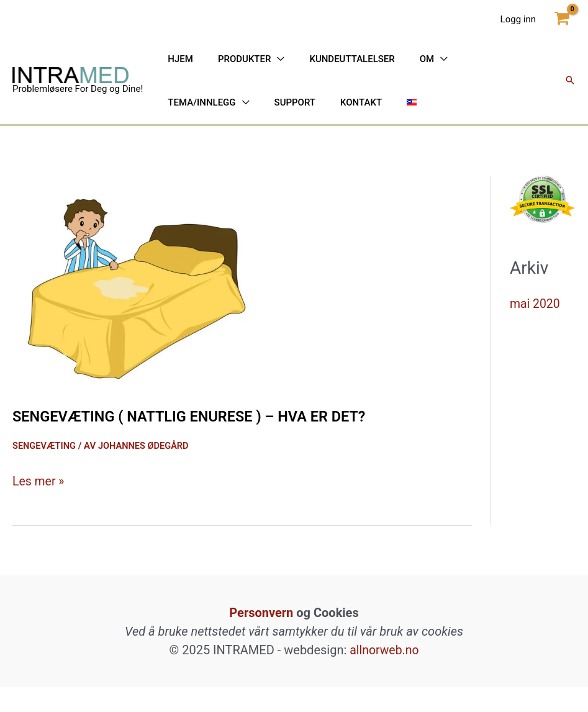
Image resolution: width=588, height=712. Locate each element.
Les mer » (39, 506)
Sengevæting (45, 471)
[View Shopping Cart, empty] (562, 19)
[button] (570, 93)
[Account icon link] (518, 19)
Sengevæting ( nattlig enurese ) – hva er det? (215, 441)
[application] (259, 71)
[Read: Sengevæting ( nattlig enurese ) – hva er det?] (137, 305)
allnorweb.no (385, 675)
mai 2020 (536, 328)
